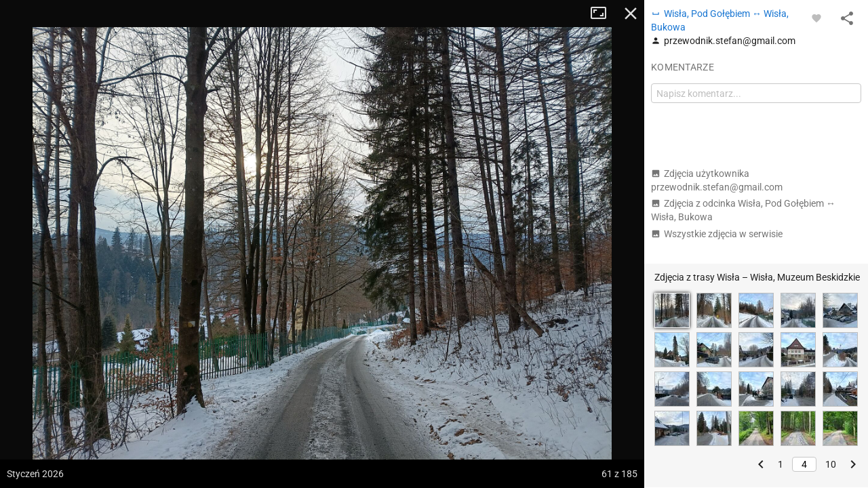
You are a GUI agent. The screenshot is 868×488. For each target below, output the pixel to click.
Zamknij (631, 14)
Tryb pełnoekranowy (604, 14)
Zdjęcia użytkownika (717, 180)
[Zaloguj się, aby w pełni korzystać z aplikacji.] (816, 18)
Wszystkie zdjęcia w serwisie (717, 234)
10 (831, 464)
